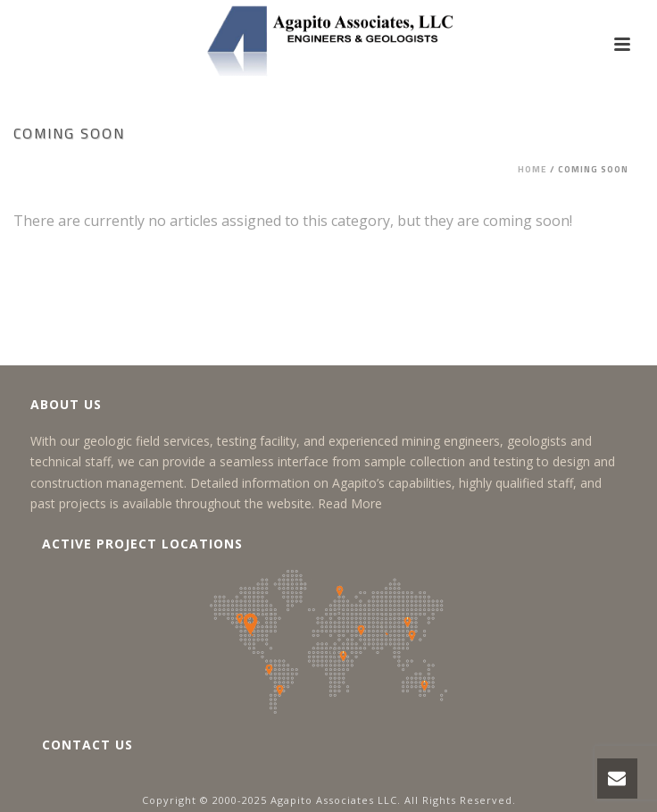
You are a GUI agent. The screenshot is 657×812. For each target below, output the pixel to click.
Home (532, 169)
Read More (350, 503)
